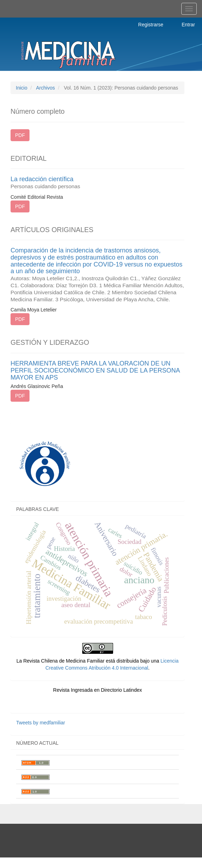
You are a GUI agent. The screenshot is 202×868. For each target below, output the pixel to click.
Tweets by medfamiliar (41, 723)
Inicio (22, 88)
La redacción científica (97, 183)
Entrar (188, 25)
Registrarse (151, 25)
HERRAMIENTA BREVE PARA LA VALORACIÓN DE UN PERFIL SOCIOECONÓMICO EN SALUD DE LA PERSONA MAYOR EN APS (95, 370)
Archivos (45, 88)
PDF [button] (20, 135)
